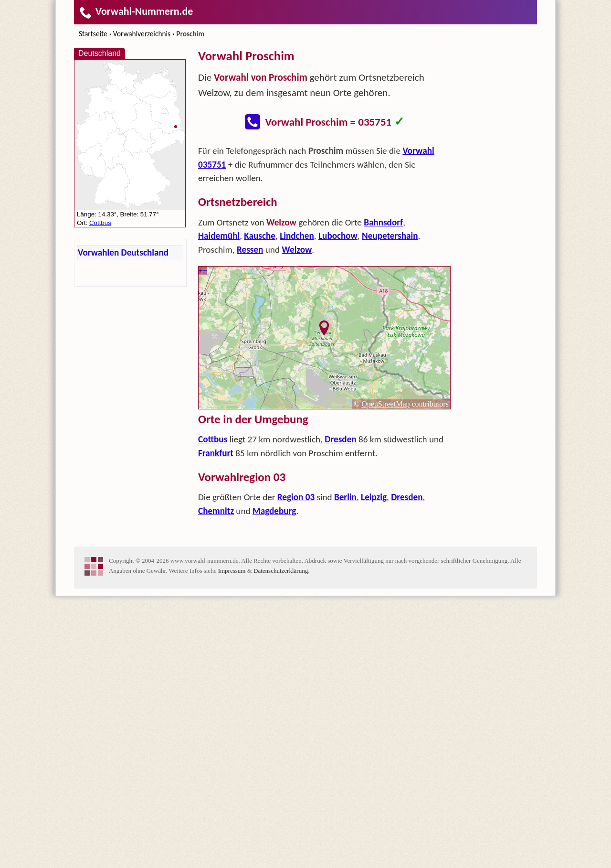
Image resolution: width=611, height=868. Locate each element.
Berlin (345, 497)
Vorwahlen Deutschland (123, 252)
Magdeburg (274, 511)
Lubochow (338, 236)
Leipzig (374, 497)
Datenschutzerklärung (281, 571)
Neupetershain (390, 236)
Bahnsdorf (383, 222)
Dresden (340, 439)
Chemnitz (216, 511)
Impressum (232, 571)
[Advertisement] (499, 191)
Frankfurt (216, 453)
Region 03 (296, 497)
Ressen (250, 250)
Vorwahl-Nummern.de (136, 11)
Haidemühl (219, 236)
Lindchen (297, 236)
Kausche (260, 236)
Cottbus (213, 439)
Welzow (297, 250)
